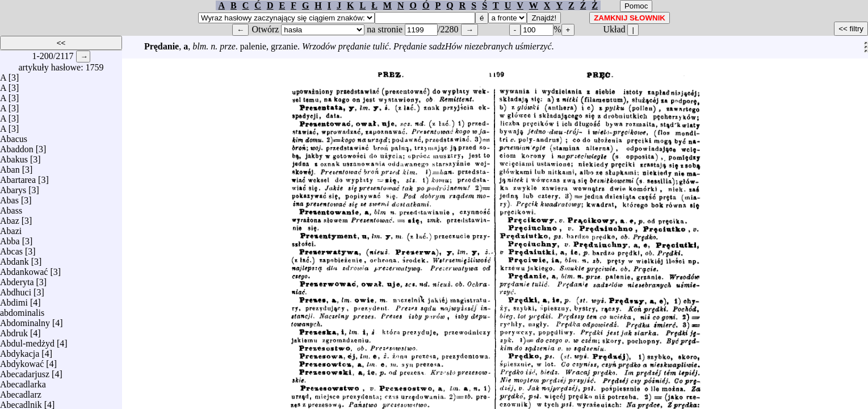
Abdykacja (20, 351)
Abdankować (24, 269)
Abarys (13, 187)
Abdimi (14, 300)
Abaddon (17, 146)
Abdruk (14, 330)
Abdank (14, 259)
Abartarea (18, 177)
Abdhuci (16, 289)
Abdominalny (25, 320)
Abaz (10, 218)
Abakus (14, 156)
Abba (10, 238)
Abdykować (22, 361)
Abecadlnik (21, 402)
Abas (9, 197)
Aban (10, 167)
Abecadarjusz (25, 371)
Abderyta (17, 279)
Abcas (11, 249)
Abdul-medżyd (27, 341)
